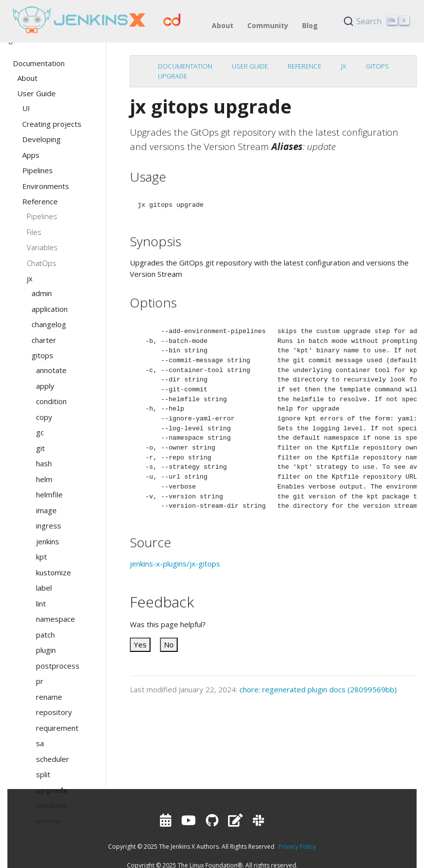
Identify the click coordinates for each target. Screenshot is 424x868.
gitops (377, 66)
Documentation (185, 66)
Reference (305, 66)
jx (344, 66)
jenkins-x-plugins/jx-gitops (175, 564)
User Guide (250, 66)
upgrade (173, 76)
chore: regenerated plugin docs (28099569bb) (318, 689)
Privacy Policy (297, 847)
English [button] (13, 39)
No (169, 644)
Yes (140, 644)
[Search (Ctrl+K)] (378, 21)
